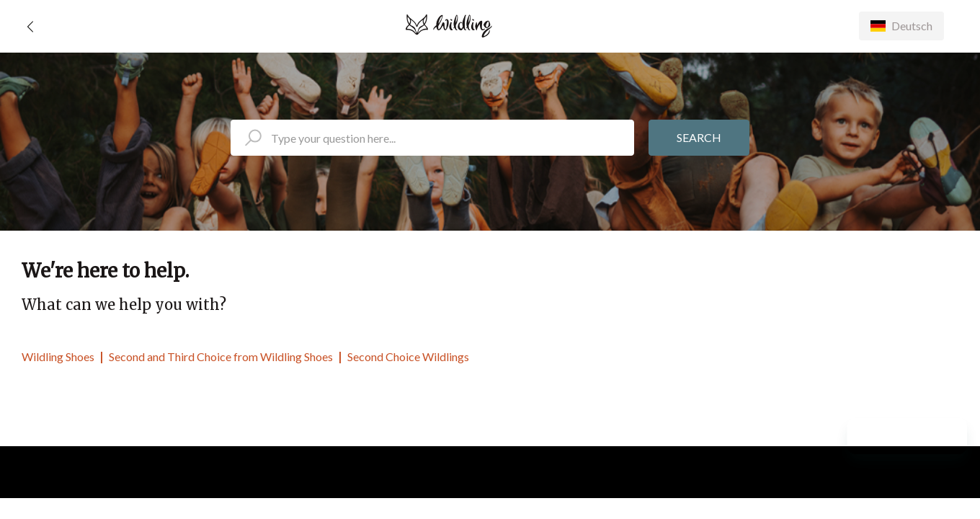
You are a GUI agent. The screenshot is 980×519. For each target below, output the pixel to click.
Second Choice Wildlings (408, 356)
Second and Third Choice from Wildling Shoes (221, 356)
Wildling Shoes (58, 356)
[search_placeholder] (432, 138)
